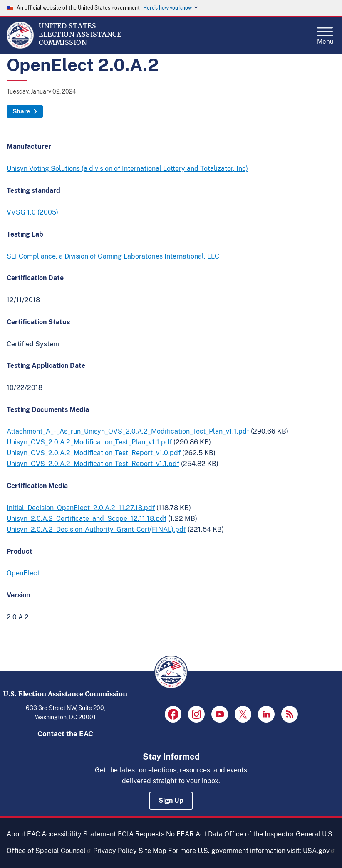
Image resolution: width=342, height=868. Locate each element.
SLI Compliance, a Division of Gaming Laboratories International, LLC (113, 256)
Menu (325, 33)
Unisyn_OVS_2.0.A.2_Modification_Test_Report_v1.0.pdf (94, 453)
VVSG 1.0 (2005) (32, 212)
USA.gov (319, 851)
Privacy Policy (115, 851)
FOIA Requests (141, 834)
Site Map (152, 851)
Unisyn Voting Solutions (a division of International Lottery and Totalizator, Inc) (127, 169)
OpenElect (23, 573)
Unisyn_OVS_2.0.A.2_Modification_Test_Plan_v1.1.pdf (89, 442)
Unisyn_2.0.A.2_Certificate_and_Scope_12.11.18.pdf (87, 519)
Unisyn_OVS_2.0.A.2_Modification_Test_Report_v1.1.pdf (93, 464)
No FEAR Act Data (194, 834)
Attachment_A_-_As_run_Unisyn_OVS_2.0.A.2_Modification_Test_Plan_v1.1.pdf (128, 431)
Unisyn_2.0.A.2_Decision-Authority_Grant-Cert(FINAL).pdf (96, 529)
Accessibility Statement (79, 834)
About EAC (23, 834)
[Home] (20, 47)
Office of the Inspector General (272, 834)
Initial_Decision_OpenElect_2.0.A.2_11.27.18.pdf (81, 508)
